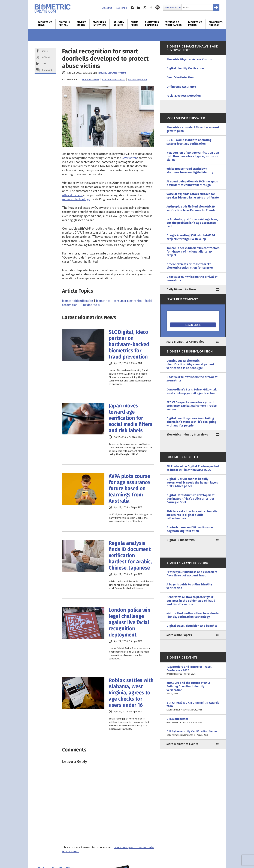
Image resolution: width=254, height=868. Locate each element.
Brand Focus (135, 24)
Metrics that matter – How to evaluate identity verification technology (193, 615)
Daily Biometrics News (181, 289)
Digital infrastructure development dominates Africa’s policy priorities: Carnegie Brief (191, 499)
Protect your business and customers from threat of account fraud (192, 574)
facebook (151, 7)
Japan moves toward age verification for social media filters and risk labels (131, 418)
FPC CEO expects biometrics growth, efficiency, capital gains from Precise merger (192, 406)
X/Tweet (46, 57)
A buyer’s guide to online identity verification (189, 586)
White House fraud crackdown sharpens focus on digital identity (190, 171)
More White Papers (179, 635)
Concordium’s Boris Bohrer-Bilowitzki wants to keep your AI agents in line (192, 391)
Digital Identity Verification (185, 68)
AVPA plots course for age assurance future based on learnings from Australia (129, 489)
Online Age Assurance (181, 87)
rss (132, 7)
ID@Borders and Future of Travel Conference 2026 (193, 670)
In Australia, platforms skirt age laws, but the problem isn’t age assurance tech (192, 223)
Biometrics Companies (152, 24)
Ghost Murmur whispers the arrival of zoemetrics (192, 279)
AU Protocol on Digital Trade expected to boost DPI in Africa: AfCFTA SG (193, 468)
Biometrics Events (195, 24)
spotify (158, 7)
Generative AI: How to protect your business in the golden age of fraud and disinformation (191, 601)
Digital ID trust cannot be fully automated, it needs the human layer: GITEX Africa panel (192, 482)
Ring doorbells (90, 305)
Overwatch (129, 158)
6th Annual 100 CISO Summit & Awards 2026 (193, 706)
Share (45, 51)
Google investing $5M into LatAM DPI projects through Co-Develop (191, 237)
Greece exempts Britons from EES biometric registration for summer (190, 266)
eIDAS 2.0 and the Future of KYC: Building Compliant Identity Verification (193, 688)
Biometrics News (45, 24)
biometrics (103, 301)
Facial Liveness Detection (184, 96)
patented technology (76, 199)
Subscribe (122, 8)
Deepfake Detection (180, 77)
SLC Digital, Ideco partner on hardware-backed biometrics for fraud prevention (129, 344)
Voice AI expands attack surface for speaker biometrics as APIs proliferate (193, 196)
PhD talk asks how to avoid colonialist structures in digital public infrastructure (193, 515)
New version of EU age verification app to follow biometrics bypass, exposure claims (193, 156)
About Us (107, 8)
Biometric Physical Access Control (189, 59)
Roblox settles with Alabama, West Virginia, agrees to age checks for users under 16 (131, 693)
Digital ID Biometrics (181, 540)
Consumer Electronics (114, 79)
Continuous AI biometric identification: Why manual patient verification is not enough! (190, 364)
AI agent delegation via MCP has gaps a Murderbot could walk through (192, 183)
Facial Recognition (137, 79)
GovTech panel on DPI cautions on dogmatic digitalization (190, 529)
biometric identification (78, 301)
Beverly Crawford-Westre (113, 73)
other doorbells (72, 195)
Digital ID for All (64, 24)
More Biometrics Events (182, 744)
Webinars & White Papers (174, 24)
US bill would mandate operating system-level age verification (189, 142)
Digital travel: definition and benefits (192, 626)
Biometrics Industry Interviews (187, 435)
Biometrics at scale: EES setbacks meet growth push (193, 129)
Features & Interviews (99, 24)
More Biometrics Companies (185, 342)
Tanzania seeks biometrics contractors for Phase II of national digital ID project (193, 252)
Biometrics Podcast (216, 24)
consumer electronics (128, 301)
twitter (145, 7)
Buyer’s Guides (81, 24)
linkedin (138, 7)
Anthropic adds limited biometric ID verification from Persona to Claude (191, 208)
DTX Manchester (193, 721)
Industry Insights (118, 24)
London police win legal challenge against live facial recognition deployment (129, 622)
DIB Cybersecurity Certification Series (193, 733)
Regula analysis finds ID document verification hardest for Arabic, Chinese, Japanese (130, 556)
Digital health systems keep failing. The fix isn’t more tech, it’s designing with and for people (191, 422)
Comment (47, 70)
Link (44, 63)
